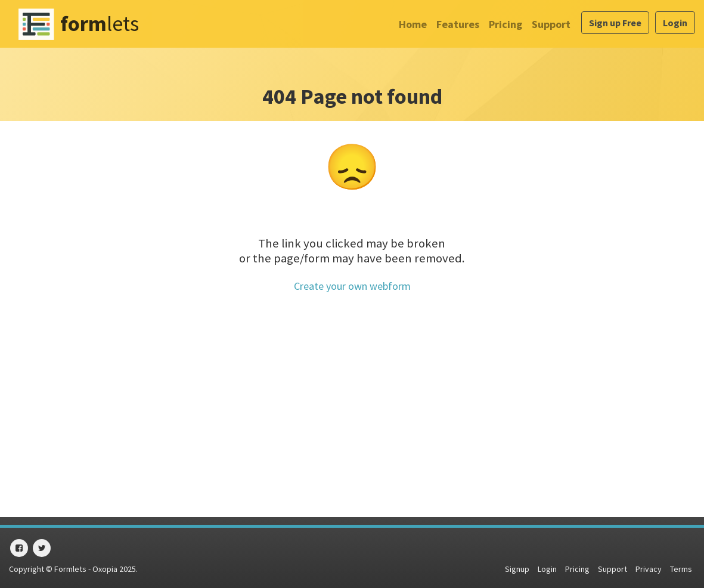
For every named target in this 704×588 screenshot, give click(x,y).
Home (413, 24)
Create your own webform (352, 286)
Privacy (649, 569)
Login (675, 23)
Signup (517, 569)
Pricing (505, 24)
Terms (681, 569)
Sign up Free (615, 23)
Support (551, 24)
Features (458, 24)
